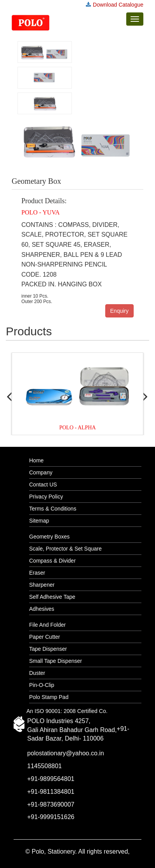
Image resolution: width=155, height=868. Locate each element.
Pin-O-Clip (42, 685)
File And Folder (47, 625)
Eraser (37, 573)
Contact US (43, 485)
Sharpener (42, 585)
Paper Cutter (44, 637)
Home (36, 460)
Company (41, 472)
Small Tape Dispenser (56, 661)
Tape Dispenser (48, 649)
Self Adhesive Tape (52, 597)
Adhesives (42, 609)
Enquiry (119, 311)
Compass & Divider (52, 561)
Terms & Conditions (53, 509)
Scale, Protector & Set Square (65, 549)
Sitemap (39, 521)
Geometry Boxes (49, 537)
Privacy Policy (46, 497)
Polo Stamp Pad (49, 697)
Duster (37, 673)
